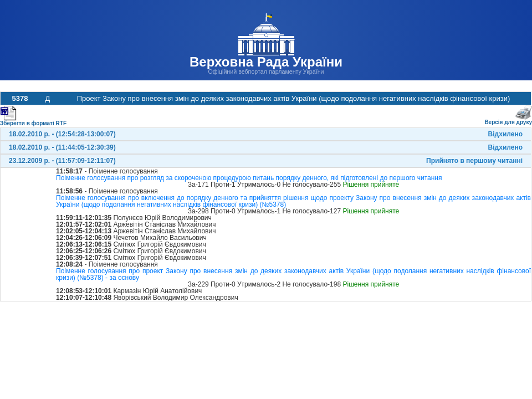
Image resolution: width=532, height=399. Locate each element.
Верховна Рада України (266, 62)
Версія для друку (508, 120)
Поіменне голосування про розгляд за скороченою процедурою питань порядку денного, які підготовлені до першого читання (249, 178)
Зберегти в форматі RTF (33, 121)
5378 (20, 98)
